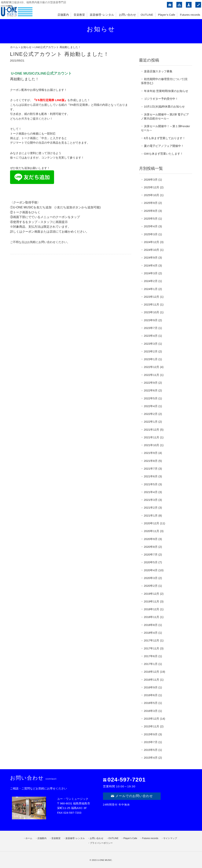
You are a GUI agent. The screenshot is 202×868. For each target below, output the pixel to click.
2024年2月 (151, 281)
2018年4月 (151, 633)
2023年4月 (151, 336)
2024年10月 (152, 250)
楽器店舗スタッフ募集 (158, 71)
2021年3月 (151, 500)
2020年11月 (152, 531)
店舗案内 (63, 15)
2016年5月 (151, 703)
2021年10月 (152, 445)
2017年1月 (151, 664)
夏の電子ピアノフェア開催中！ (164, 146)
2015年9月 (151, 734)
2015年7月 (151, 742)
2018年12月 (152, 609)
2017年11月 (152, 648)
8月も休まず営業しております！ (165, 138)
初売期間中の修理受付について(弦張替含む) (164, 81)
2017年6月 (151, 656)
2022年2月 (151, 414)
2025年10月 (152, 195)
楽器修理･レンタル (102, 15)
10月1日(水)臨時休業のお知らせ (164, 106)
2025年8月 (151, 211)
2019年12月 (152, 594)
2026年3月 (151, 180)
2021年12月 (152, 430)
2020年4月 (151, 570)
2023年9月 (151, 320)
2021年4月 (151, 492)
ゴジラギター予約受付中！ (161, 99)
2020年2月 (151, 586)
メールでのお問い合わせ (132, 796)
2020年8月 (151, 547)
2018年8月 (151, 625)
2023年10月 (152, 312)
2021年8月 (151, 461)
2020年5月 (151, 562)
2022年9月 (151, 383)
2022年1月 (151, 422)
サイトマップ (170, 838)
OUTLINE (147, 15)
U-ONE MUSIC (105, 860)
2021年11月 (152, 437)
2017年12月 (152, 640)
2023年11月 (152, 304)
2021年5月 (151, 484)
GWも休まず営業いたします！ (163, 154)
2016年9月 (151, 687)
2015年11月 (152, 726)
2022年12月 (152, 367)
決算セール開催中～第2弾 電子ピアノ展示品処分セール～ (165, 116)
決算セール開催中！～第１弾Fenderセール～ (165, 128)
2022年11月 (152, 375)
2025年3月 (151, 234)
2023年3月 (151, 344)
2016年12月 (152, 672)
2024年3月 (151, 273)
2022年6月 (151, 390)
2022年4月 (151, 406)
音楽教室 (79, 15)
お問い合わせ (127, 15)
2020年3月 (151, 578)
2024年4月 (151, 265)
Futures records (190, 15)
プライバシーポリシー (101, 843)
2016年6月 (151, 695)
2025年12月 (152, 187)
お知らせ (26, 47)
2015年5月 (151, 750)
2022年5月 (151, 398)
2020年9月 (151, 539)
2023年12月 (152, 297)
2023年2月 (151, 351)
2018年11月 (152, 617)
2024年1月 (151, 289)
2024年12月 (152, 242)
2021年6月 (151, 476)
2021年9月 (151, 453)
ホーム (14, 47)
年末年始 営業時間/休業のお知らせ (166, 91)
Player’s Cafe (167, 15)
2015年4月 (151, 758)
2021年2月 (151, 508)
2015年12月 (152, 719)
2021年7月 (151, 469)
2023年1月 (151, 359)
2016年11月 (152, 680)
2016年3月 (151, 711)
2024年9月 (151, 258)
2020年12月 (152, 523)
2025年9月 (151, 203)
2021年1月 (151, 515)
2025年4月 (151, 226)
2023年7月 (151, 328)
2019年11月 (152, 601)
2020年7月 (151, 554)
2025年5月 (151, 219)
